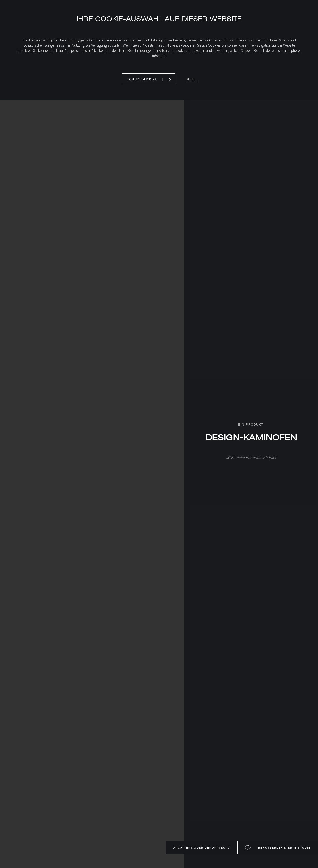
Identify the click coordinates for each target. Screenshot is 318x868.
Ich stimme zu (143, 79)
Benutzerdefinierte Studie (284, 848)
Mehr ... (192, 79)
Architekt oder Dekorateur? (202, 848)
